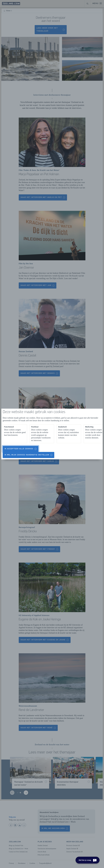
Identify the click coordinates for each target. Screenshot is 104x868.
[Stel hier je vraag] (88, 860)
